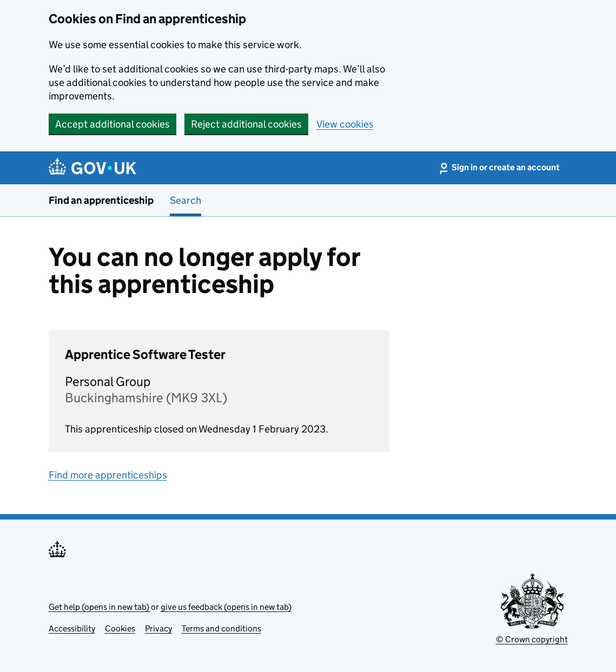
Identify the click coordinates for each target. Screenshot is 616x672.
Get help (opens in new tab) (100, 607)
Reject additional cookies (246, 124)
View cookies (345, 124)
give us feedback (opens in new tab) (226, 607)
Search (186, 200)
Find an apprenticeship (101, 200)
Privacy (158, 628)
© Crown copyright (532, 639)
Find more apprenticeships (108, 475)
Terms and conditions (221, 628)
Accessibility (72, 628)
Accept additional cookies (112, 124)
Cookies (120, 628)
